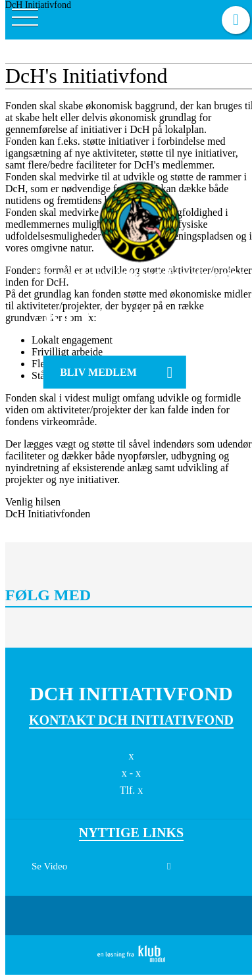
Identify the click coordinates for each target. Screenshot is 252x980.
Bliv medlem (98, 372)
